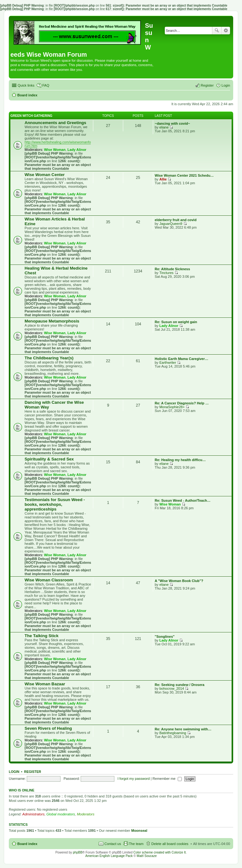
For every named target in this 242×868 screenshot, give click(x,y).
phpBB (78, 852)
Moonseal (139, 831)
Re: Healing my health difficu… (180, 460)
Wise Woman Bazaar (45, 684)
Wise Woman (55, 150)
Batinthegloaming (173, 733)
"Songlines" (165, 637)
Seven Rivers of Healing (48, 728)
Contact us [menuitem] (113, 844)
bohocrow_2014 (172, 688)
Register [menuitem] (207, 85)
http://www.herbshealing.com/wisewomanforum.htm (58, 144)
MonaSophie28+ (172, 407)
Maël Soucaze (147, 856)
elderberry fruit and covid (176, 220)
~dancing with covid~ (172, 123)
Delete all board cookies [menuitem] (170, 844)
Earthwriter (168, 363)
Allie (163, 179)
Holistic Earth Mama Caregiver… (181, 359)
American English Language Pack (109, 856)
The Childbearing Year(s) (49, 358)
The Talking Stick (41, 636)
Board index (27, 844)
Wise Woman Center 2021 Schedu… (184, 175)
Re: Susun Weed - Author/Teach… (183, 500)
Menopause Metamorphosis (52, 321)
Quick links (26, 85)
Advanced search (226, 31)
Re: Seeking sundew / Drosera (180, 685)
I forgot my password (134, 779)
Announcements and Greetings (55, 123)
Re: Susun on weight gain (176, 322)
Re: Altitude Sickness (172, 269)
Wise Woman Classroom (49, 580)
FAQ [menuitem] (46, 85)
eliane (164, 127)
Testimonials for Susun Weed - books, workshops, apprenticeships (55, 504)
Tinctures (167, 273)
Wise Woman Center (45, 175)
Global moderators (61, 814)
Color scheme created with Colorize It (159, 852)
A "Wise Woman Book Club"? (179, 581)
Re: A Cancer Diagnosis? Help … (182, 403)
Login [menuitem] (226, 85)
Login (14, 772)
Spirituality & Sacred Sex (49, 459)
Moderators (86, 814)
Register (33, 772)
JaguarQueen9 (171, 224)
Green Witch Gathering (31, 116)
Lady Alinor (77, 150)
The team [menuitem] (136, 844)
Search (217, 31)
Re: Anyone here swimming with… (183, 729)
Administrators (33, 814)
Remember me (167, 779)
